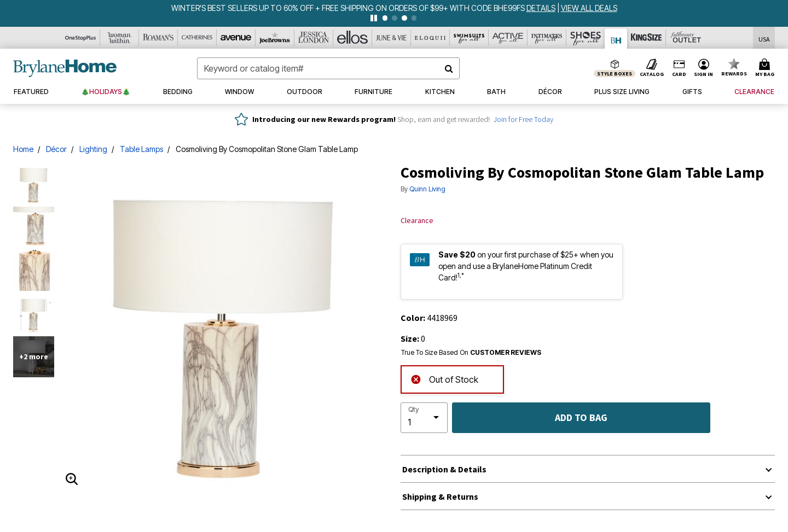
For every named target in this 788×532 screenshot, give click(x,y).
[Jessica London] (314, 38)
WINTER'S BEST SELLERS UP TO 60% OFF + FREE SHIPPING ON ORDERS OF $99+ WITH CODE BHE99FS (349, 8)
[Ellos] (353, 38)
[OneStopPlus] (81, 38)
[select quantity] (424, 418)
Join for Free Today (523, 119)
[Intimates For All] (547, 38)
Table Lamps (141, 149)
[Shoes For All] (586, 38)
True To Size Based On (471, 353)
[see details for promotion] (542, 8)
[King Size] (647, 38)
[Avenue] (236, 38)
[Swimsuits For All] (469, 38)
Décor (56, 149)
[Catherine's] (197, 38)
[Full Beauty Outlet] (685, 38)
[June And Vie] (392, 38)
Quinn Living (427, 189)
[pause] (374, 18)
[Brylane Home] (616, 39)
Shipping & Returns (440, 496)
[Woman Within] (120, 38)
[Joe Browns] (275, 38)
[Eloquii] (430, 38)
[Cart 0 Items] (766, 68)
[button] (704, 68)
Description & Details (444, 469)
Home (23, 149)
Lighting (93, 149)
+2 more (34, 356)
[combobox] (328, 68)
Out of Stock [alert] (444, 379)
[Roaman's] (158, 38)
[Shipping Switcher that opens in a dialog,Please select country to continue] (764, 38)
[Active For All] (508, 38)
